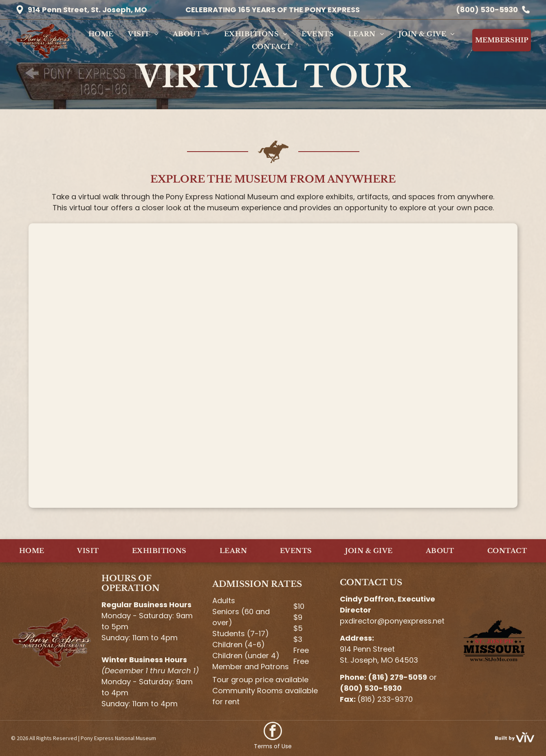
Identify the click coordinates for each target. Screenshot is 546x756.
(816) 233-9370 (385, 699)
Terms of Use (273, 746)
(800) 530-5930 (487, 10)
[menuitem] (101, 34)
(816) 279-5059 (397, 677)
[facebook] (273, 732)
